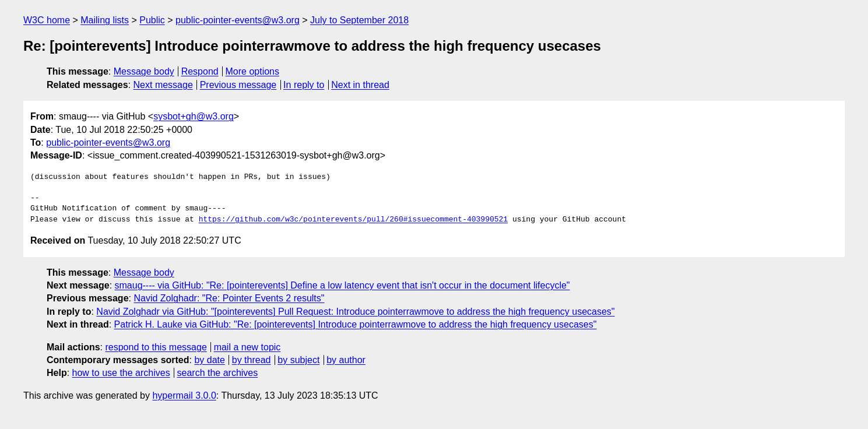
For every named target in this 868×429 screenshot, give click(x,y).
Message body (144, 71)
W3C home (47, 20)
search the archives (218, 373)
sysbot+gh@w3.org (194, 116)
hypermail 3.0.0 (184, 395)
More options (253, 71)
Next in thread (360, 85)
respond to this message (156, 347)
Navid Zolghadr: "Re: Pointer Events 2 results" (229, 298)
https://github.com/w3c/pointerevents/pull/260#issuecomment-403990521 (353, 220)
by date (209, 360)
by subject (298, 360)
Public (152, 20)
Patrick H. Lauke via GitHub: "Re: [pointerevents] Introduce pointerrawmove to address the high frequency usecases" (356, 324)
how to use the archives (121, 373)
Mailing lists (105, 20)
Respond (200, 71)
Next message (163, 85)
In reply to (304, 85)
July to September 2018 (359, 20)
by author (346, 360)
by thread (252, 360)
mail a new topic (247, 347)
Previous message (238, 85)
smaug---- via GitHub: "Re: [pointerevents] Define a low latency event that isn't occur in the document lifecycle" (342, 285)
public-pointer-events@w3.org (238, 20)
